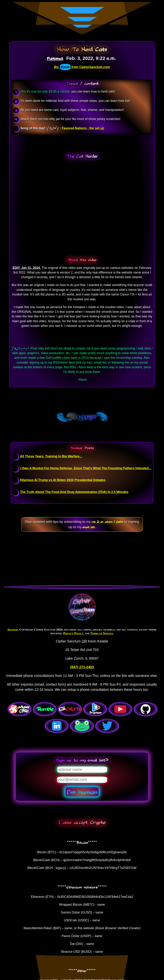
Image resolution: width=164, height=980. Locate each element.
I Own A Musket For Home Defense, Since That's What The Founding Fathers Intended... (86, 468)
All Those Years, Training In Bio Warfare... (51, 456)
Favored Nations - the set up (83, 128)
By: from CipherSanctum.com (82, 67)
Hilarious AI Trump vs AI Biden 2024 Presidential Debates (63, 480)
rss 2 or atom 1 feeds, (107, 522)
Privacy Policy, (74, 633)
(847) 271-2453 (82, 667)
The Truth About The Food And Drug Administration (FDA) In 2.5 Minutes (74, 492)
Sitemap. (13, 629)
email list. (89, 527)
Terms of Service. (102, 633)
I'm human (82, 792)
